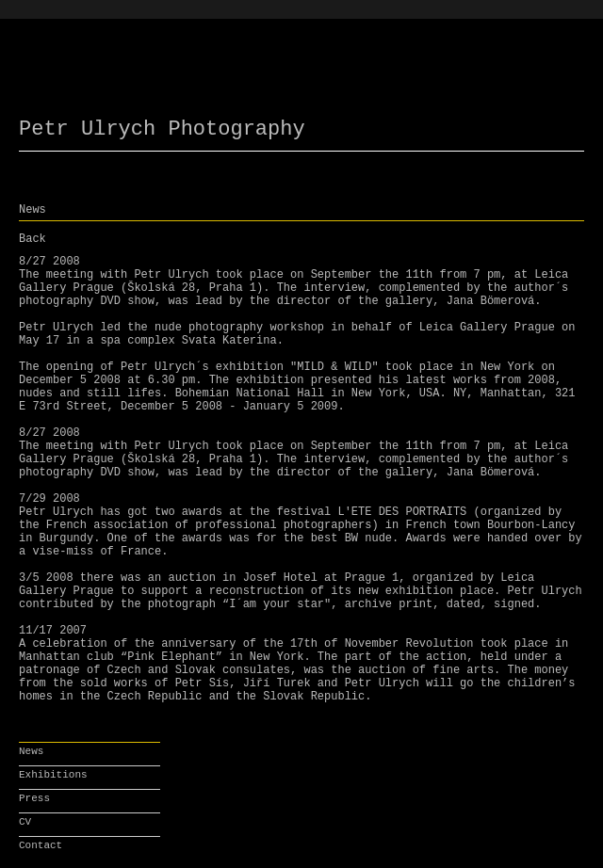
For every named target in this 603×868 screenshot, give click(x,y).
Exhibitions (53, 775)
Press (34, 798)
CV (25, 822)
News (31, 751)
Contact (41, 845)
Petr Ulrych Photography (162, 129)
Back (33, 239)
